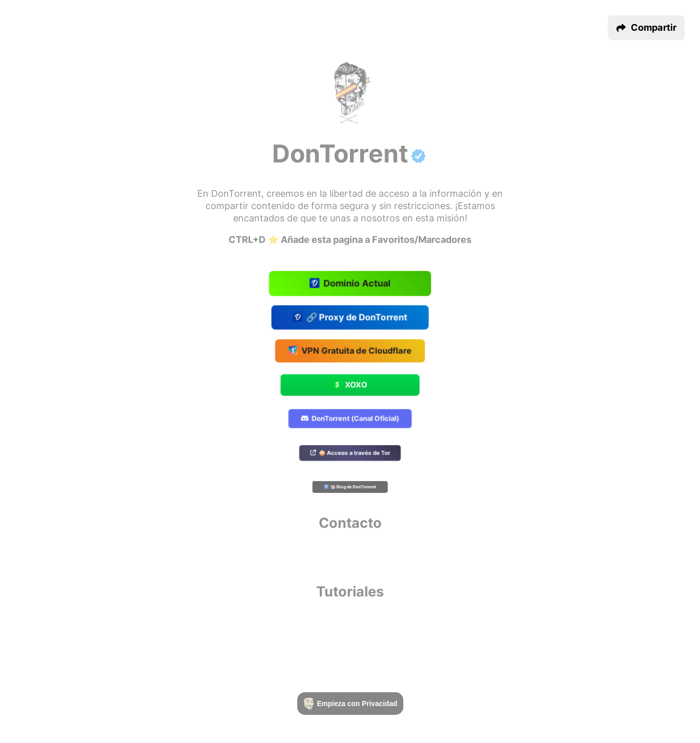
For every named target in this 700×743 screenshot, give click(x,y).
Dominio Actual (350, 284)
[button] (646, 28)
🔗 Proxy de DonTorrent (350, 318)
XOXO (350, 385)
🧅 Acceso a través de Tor (350, 453)
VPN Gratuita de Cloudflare (350, 352)
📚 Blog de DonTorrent (350, 487)
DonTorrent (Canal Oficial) (350, 419)
